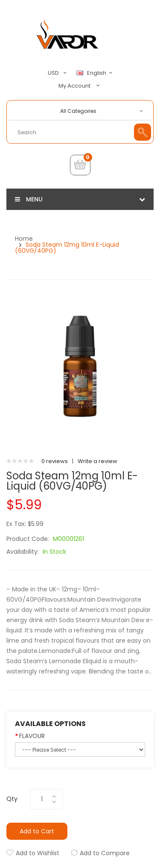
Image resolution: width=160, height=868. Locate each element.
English (96, 73)
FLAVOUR (32, 736)
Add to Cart (37, 831)
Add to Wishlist (38, 853)
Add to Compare (105, 853)
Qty (12, 799)
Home (24, 239)
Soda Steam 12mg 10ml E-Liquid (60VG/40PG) (67, 248)
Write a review (97, 461)
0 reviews (55, 461)
